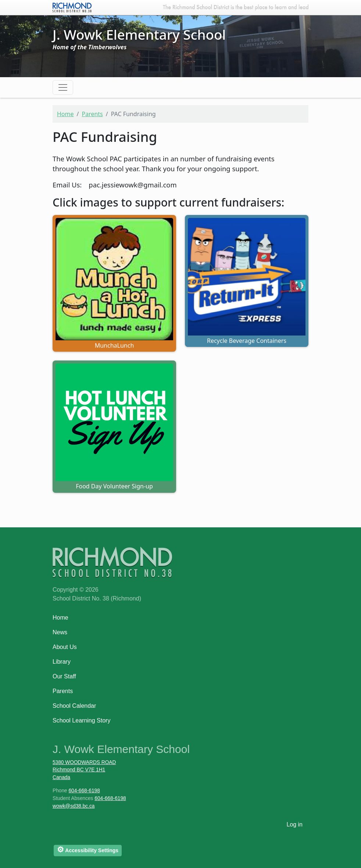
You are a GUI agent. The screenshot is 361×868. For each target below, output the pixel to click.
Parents (92, 114)
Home (65, 114)
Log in (294, 824)
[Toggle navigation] (63, 87)
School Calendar (74, 706)
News (60, 632)
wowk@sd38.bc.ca (74, 806)
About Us (65, 647)
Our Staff (64, 676)
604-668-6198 (84, 791)
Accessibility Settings (88, 849)
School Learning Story (81, 720)
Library (62, 662)
